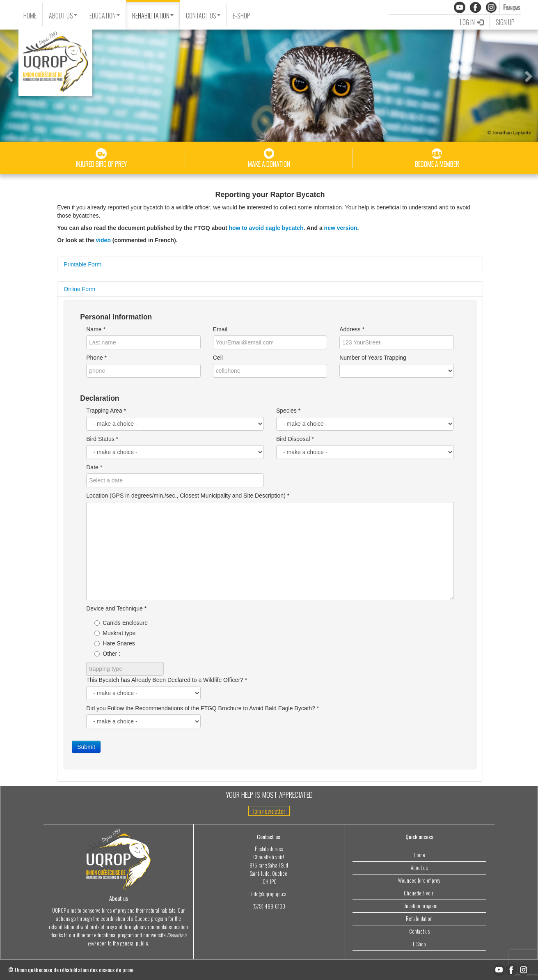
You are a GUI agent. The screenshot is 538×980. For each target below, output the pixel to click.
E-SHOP (242, 16)
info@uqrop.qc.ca (269, 894)
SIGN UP (505, 22)
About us (419, 868)
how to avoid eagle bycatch (266, 228)
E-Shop (419, 944)
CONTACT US (203, 16)
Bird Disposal (293, 439)
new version (341, 228)
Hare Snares (115, 643)
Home (419, 855)
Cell (218, 358)
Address (350, 329)
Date (92, 467)
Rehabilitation (419, 919)
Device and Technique (114, 608)
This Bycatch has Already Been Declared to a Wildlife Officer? (165, 680)
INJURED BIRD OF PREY (101, 158)
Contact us (419, 931)
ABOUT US (63, 16)
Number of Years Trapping (373, 358)
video (103, 240)
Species (286, 411)
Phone (94, 358)
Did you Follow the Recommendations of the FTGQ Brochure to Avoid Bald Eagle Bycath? (201, 708)
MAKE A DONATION (269, 158)
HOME (30, 16)
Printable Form (82, 264)
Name (94, 329)
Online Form (79, 289)
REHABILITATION (153, 16)
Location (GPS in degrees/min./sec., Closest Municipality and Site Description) (186, 496)
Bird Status (100, 439)
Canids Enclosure (121, 623)
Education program (419, 906)
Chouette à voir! (419, 893)
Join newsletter (269, 811)
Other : (107, 654)
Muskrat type (115, 633)
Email (220, 329)
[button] (8, 74)
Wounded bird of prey (419, 880)
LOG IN (472, 22)
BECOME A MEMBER (437, 158)
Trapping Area (104, 411)
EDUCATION (105, 16)
